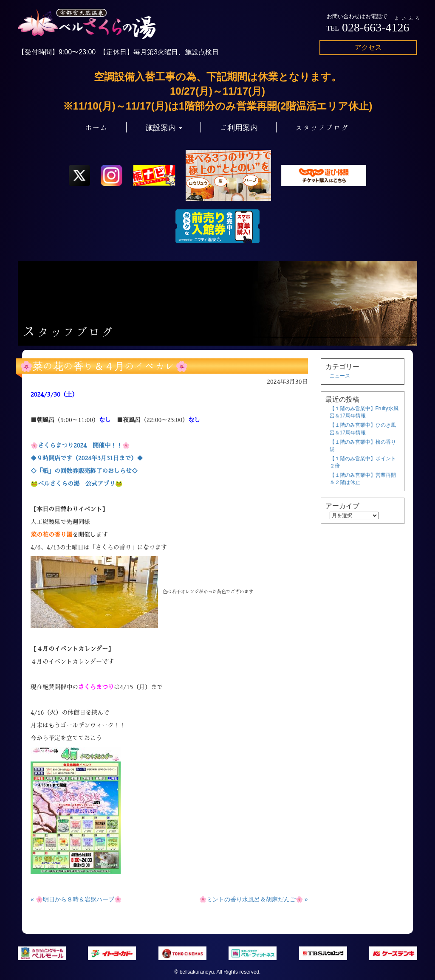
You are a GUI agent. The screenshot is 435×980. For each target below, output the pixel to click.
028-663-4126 (376, 27)
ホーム (96, 127)
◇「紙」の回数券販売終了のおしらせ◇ (84, 471)
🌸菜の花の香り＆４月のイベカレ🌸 (104, 366)
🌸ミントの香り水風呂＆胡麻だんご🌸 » (254, 899)
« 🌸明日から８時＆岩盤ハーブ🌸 (76, 899)
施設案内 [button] (164, 127)
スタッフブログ (322, 127)
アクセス (368, 47)
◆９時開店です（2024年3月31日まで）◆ (87, 458)
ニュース (340, 376)
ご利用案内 (239, 127)
